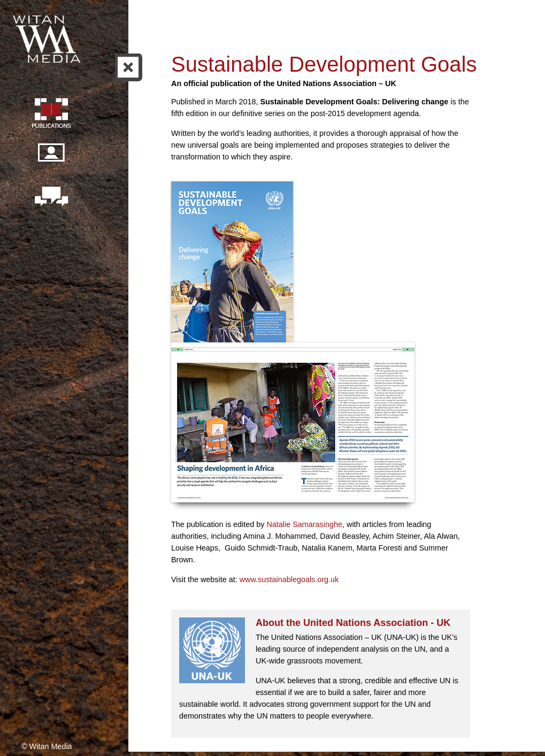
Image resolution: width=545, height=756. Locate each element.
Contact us (51, 197)
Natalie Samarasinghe (304, 524)
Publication (51, 114)
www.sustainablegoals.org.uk (289, 579)
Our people (51, 158)
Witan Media (48, 37)
